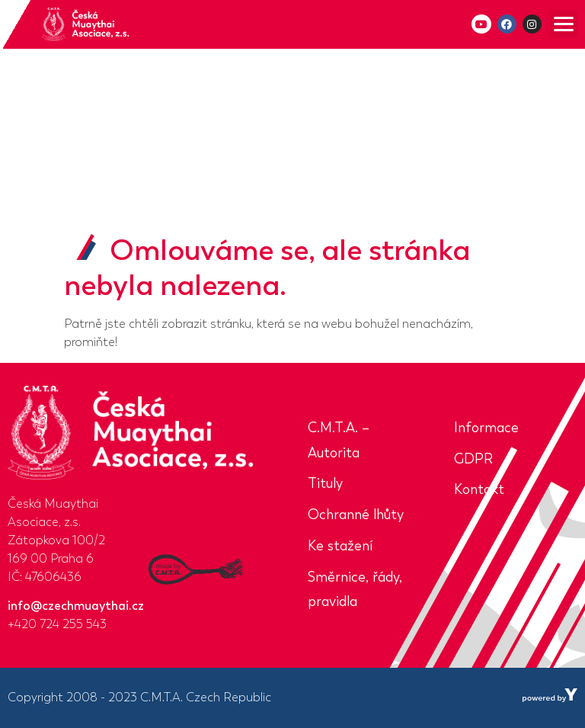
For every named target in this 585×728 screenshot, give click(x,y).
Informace (486, 428)
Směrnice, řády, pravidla (355, 590)
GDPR (473, 459)
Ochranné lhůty (356, 515)
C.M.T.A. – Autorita (339, 440)
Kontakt (479, 489)
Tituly (325, 483)
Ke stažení (340, 546)
